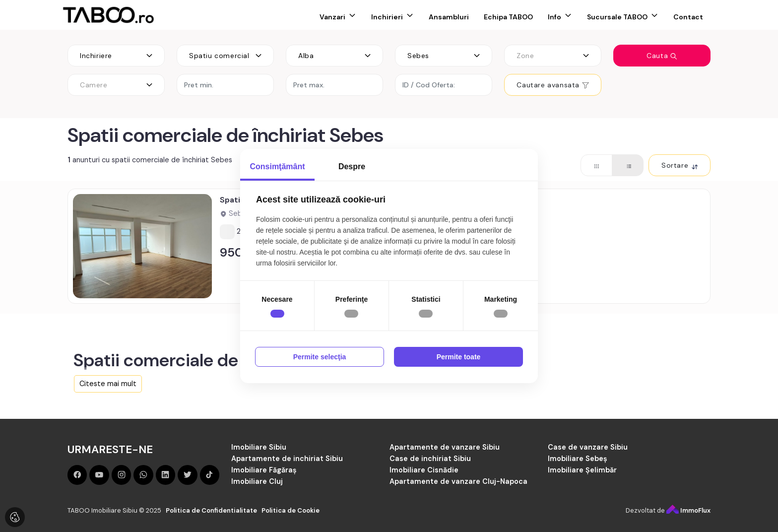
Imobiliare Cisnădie (424, 470)
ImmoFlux (688, 510)
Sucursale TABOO (617, 17)
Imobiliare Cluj (257, 481)
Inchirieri (387, 17)
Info (554, 17)
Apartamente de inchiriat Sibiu (287, 459)
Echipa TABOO (508, 17)
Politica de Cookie (291, 510)
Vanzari (332, 17)
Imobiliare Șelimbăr (582, 470)
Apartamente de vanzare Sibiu (445, 447)
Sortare (680, 165)
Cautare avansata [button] (552, 85)
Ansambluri (449, 17)
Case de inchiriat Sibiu (430, 459)
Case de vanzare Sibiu (588, 447)
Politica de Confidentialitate (211, 510)
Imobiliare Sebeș (578, 459)
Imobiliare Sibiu (259, 447)
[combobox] (116, 56)
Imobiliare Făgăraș (264, 470)
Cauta (662, 56)
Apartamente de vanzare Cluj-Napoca (458, 481)
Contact (688, 17)
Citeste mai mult (108, 384)
